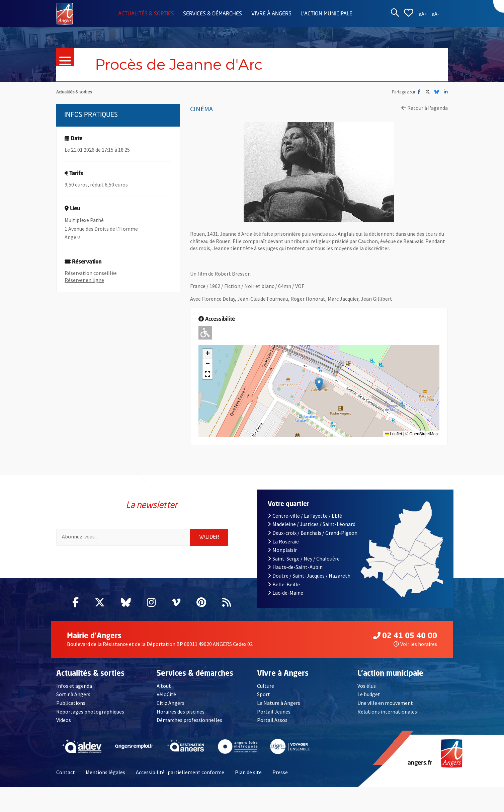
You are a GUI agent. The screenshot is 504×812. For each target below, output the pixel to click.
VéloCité (166, 694)
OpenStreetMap (424, 434)
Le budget (369, 694)
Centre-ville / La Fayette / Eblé (305, 516)
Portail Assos (272, 720)
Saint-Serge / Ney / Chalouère (304, 559)
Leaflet (393, 434)
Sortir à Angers (73, 694)
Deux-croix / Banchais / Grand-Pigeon (313, 533)
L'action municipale (326, 14)
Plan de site (248, 772)
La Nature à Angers (279, 703)
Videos (64, 720)
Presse (280, 772)
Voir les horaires (415, 644)
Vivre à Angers (271, 14)
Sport (264, 694)
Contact (66, 772)
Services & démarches (213, 14)
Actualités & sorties (146, 14)
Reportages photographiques (90, 712)
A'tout (164, 686)
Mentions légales (105, 772)
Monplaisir (282, 550)
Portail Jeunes (274, 712)
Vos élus (367, 686)
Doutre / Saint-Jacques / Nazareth (309, 576)
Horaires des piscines (181, 712)
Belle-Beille (284, 584)
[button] (319, 384)
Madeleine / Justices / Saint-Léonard (312, 524)
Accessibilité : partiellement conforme (180, 772)
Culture (266, 686)
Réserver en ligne (84, 280)
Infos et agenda (74, 686)
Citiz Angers (171, 703)
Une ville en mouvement (385, 703)
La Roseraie (283, 541)
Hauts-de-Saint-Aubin (295, 567)
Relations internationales (387, 712)
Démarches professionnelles (189, 720)
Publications (71, 703)
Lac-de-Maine (285, 593)
